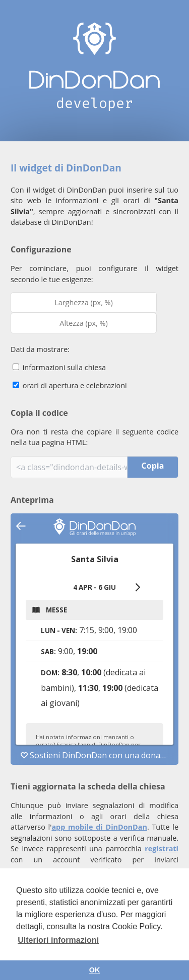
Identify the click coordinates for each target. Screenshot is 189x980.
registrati (162, 849)
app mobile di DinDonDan (99, 827)
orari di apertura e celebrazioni (70, 385)
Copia (153, 466)
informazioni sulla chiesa (59, 367)
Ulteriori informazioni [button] (58, 940)
